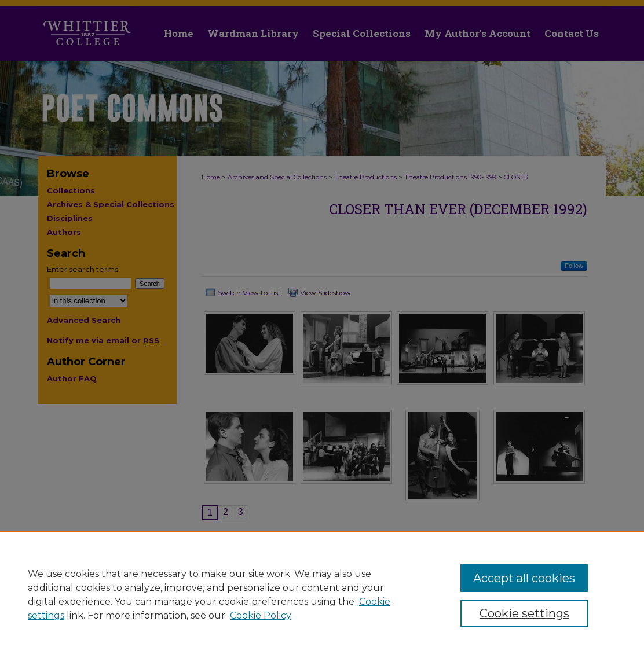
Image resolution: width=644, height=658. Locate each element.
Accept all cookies (524, 578)
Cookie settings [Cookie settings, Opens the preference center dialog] (524, 613)
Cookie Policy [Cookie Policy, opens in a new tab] (261, 615)
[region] (322, 594)
